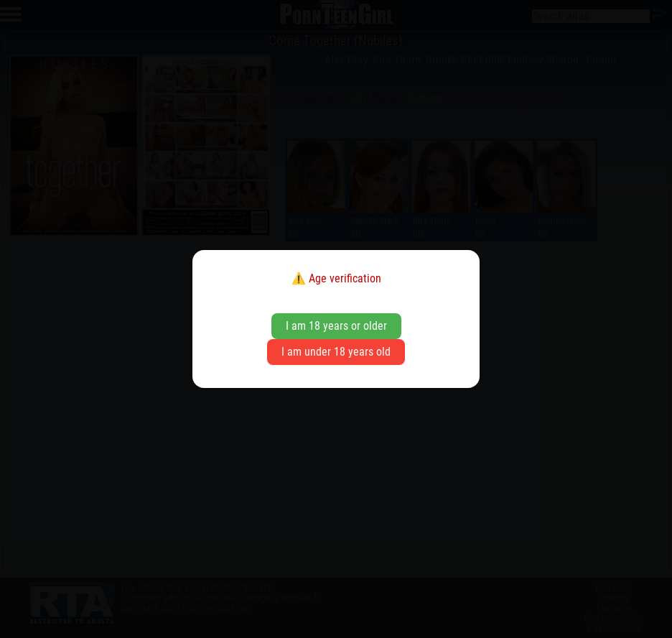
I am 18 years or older (336, 326)
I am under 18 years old (336, 352)
